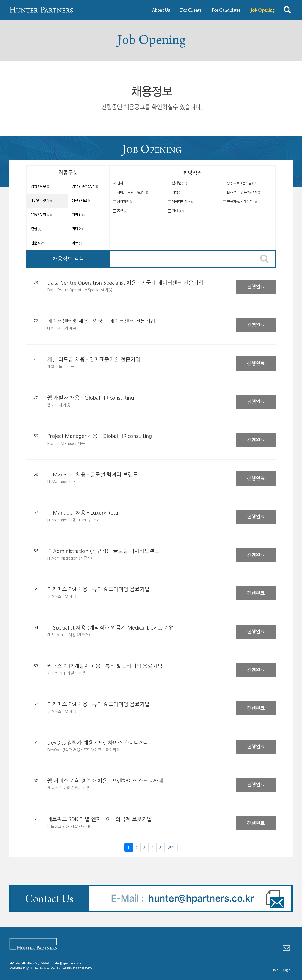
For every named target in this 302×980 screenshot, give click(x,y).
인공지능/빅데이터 (242, 201)
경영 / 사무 (41, 186)
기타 (178, 210)
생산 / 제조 (82, 200)
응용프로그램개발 (242, 183)
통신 (122, 210)
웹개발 (180, 183)
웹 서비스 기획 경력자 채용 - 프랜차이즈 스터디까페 (105, 781)
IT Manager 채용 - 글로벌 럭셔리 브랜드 (92, 474)
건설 (36, 229)
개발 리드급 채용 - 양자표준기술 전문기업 (94, 359)
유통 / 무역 (41, 215)
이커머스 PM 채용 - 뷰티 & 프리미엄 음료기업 (98, 589)
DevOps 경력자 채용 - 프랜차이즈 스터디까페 (98, 743)
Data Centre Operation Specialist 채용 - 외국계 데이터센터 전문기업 (125, 283)
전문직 (38, 243)
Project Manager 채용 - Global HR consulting (100, 436)
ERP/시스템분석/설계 (244, 192)
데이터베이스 (183, 201)
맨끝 (171, 847)
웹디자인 (125, 201)
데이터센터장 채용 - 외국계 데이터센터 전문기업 (101, 321)
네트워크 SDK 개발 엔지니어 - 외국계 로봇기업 (99, 819)
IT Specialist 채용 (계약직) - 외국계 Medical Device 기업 (111, 628)
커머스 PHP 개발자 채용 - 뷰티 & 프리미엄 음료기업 (105, 666)
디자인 (79, 215)
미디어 (79, 229)
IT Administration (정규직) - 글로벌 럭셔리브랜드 (103, 551)
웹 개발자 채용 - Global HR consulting (91, 398)
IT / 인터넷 (41, 200)
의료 (77, 243)
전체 (120, 183)
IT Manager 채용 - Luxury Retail (84, 513)
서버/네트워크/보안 (133, 192)
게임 (177, 192)
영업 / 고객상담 (85, 186)
